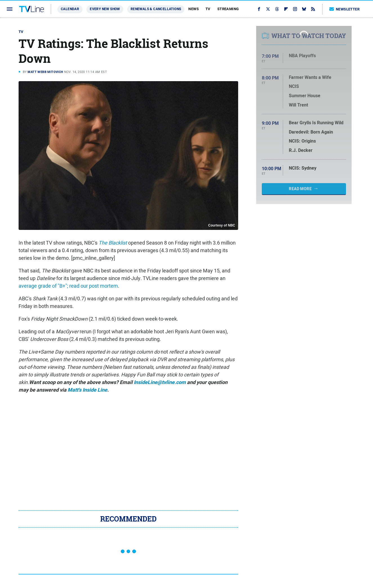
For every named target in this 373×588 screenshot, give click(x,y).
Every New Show (105, 9)
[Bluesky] (304, 9)
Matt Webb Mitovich (45, 72)
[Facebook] (259, 9)
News (194, 9)
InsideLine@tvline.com (160, 382)
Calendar (70, 9)
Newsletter (345, 9)
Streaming (228, 9)
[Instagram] (295, 9)
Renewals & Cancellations (156, 9)
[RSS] (313, 9)
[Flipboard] (286, 9)
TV (208, 9)
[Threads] (277, 9)
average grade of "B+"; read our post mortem (68, 286)
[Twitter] (268, 9)
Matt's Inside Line (87, 390)
